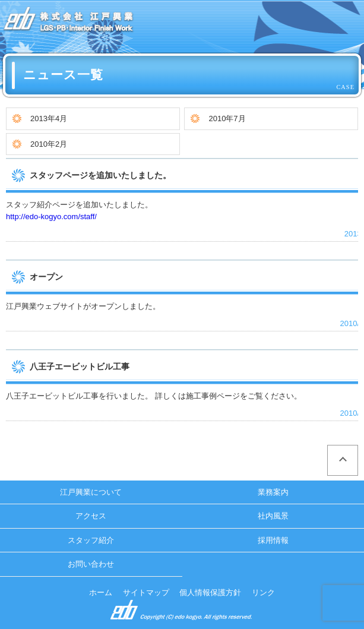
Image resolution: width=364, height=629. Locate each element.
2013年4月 (49, 118)
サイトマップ (146, 592)
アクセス (91, 516)
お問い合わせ (91, 564)
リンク (263, 592)
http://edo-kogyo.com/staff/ (51, 216)
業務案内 (273, 492)
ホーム (101, 592)
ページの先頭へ (343, 460)
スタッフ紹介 (91, 540)
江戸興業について (91, 492)
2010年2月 (49, 144)
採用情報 (273, 540)
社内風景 (273, 516)
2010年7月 (227, 118)
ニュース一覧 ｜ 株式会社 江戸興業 (69, 20)
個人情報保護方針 (210, 592)
